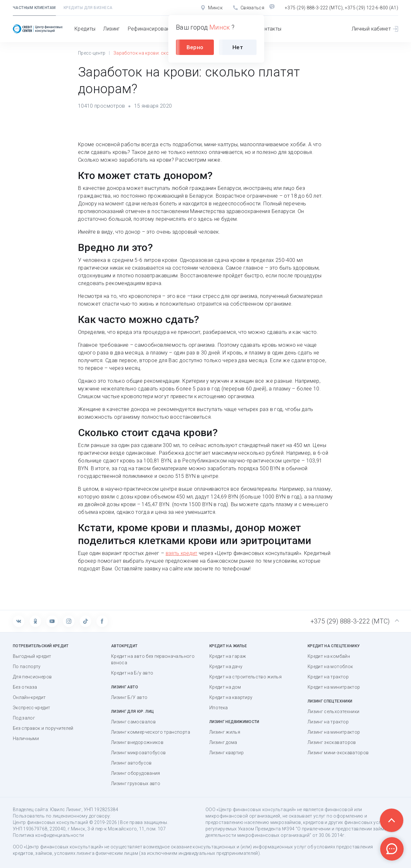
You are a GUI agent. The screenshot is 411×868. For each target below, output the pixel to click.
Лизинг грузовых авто (136, 783)
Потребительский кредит (41, 646)
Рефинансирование (152, 29)
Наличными (26, 738)
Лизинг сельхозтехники (333, 711)
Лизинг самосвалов (133, 722)
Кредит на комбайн (329, 656)
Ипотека (219, 708)
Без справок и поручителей (43, 728)
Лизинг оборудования (136, 773)
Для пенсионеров (32, 677)
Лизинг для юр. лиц (132, 711)
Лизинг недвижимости (234, 722)
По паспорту (27, 667)
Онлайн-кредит (29, 697)
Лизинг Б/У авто (129, 697)
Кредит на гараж (228, 656)
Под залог (24, 718)
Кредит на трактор (328, 677)
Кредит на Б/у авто (132, 673)
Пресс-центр (92, 53)
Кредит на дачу (226, 667)
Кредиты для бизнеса (88, 8)
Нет (238, 47)
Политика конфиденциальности (48, 835)
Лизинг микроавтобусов (138, 753)
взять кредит (182, 553)
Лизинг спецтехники (330, 701)
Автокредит (124, 646)
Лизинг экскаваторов (332, 742)
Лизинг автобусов (131, 763)
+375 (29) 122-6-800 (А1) (372, 8)
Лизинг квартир (227, 753)
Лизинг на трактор (328, 722)
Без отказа (25, 687)
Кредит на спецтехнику (334, 646)
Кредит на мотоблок (330, 667)
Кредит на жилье (228, 646)
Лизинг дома (223, 742)
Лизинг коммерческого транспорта (151, 732)
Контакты (270, 29)
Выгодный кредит (32, 656)
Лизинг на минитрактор (334, 732)
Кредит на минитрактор (334, 687)
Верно (195, 47)
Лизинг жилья (225, 732)
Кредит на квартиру (231, 697)
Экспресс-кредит (31, 708)
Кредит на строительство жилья (245, 677)
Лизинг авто (125, 687)
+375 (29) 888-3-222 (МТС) (314, 8)
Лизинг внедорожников (137, 742)
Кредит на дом (225, 687)
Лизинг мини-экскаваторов (338, 753)
